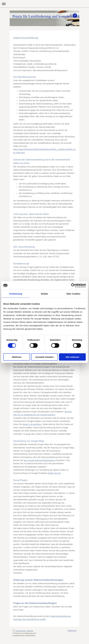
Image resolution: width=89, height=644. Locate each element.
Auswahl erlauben (44, 357)
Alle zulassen (72, 357)
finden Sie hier (54, 473)
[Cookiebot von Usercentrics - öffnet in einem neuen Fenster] (73, 286)
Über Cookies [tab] (73, 294)
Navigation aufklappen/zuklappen (44, 4)
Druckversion (19, 631)
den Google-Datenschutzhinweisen (39, 460)
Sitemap (30, 631)
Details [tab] (44, 294)
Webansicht (72, 631)
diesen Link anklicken (32, 424)
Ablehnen (17, 357)
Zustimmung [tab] (16, 294)
